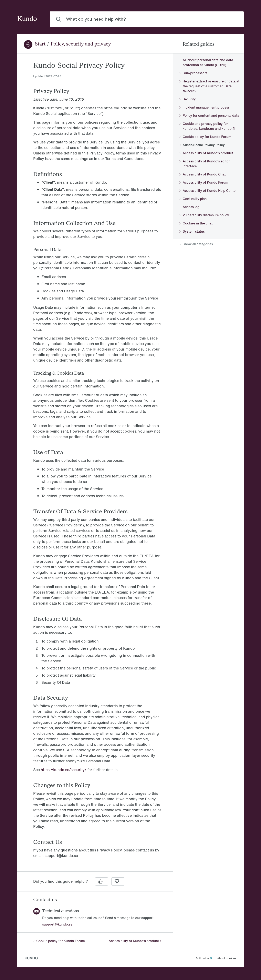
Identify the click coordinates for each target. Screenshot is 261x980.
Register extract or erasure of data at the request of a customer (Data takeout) (209, 86)
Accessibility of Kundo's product (135, 941)
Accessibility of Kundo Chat (203, 174)
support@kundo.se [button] (57, 924)
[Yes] (102, 881)
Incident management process (205, 107)
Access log (189, 207)
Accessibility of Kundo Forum (204, 182)
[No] (118, 881)
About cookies (227, 958)
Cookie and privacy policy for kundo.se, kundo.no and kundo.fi (207, 126)
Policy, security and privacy (81, 44)
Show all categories (196, 244)
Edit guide (202, 958)
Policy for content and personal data (209, 115)
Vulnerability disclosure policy (204, 215)
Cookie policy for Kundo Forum (59, 941)
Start (40, 44)
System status (192, 231)
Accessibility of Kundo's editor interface (205, 164)
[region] (95, 465)
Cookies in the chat (196, 223)
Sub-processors (193, 73)
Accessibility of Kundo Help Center (208, 191)
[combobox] (147, 19)
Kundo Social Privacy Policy (202, 145)
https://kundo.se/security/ (64, 770)
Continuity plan (193, 199)
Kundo (27, 19)
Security (188, 99)
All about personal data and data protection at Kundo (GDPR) (206, 62)
